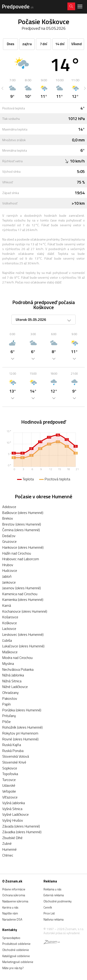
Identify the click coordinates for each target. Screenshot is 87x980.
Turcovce (9, 780)
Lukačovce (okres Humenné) (23, 646)
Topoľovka (10, 774)
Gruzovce (9, 541)
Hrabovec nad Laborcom (21, 559)
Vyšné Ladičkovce (15, 814)
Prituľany (9, 716)
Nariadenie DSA (12, 919)
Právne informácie (14, 889)
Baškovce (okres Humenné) (23, 513)
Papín (6, 704)
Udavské (9, 785)
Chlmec (8, 855)
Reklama (50, 881)
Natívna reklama (54, 919)
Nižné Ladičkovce (15, 687)
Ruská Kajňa (12, 745)
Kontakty (10, 930)
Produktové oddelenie (16, 944)
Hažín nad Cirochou (17, 553)
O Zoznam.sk (12, 881)
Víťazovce (10, 797)
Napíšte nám (10, 913)
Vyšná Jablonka (14, 803)
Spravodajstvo (11, 938)
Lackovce (9, 629)
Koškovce (10, 623)
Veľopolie (9, 791)
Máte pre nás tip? (13, 968)
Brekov (8, 518)
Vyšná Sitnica (12, 809)
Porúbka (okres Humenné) (22, 710)
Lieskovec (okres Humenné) (23, 634)
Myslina (8, 663)
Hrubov (8, 565)
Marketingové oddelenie (18, 962)
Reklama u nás (52, 889)
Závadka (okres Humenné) (22, 832)
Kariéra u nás (10, 907)
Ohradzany (10, 693)
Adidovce (9, 507)
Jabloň (7, 576)
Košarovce (10, 617)
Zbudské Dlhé (12, 838)
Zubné (7, 843)
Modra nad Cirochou (17, 658)
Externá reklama (54, 895)
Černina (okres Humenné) (21, 530)
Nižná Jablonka (13, 675)
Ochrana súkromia (14, 895)
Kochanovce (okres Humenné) (25, 611)
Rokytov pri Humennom (20, 733)
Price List (49, 913)
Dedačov (9, 536)
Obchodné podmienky (58, 901)
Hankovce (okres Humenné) (23, 547)
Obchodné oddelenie (16, 950)
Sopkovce (10, 768)
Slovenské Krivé (14, 762)
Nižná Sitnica (12, 681)
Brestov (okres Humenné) (22, 524)
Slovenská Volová (16, 756)
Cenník (48, 907)
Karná (7, 605)
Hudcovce (10, 570)
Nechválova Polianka (18, 669)
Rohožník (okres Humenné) (22, 727)
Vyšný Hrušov (13, 820)
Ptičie (6, 722)
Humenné (9, 849)
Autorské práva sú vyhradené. (62, 933)
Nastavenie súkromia (15, 901)
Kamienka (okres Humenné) (23, 599)
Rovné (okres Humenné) (20, 739)
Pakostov (10, 698)
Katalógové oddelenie (16, 956)
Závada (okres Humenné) (21, 826)
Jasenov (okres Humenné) (22, 588)
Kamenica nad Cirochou (20, 594)
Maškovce (10, 652)
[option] (12, 88)
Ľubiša (7, 640)
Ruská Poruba (13, 751)
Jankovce (9, 582)
